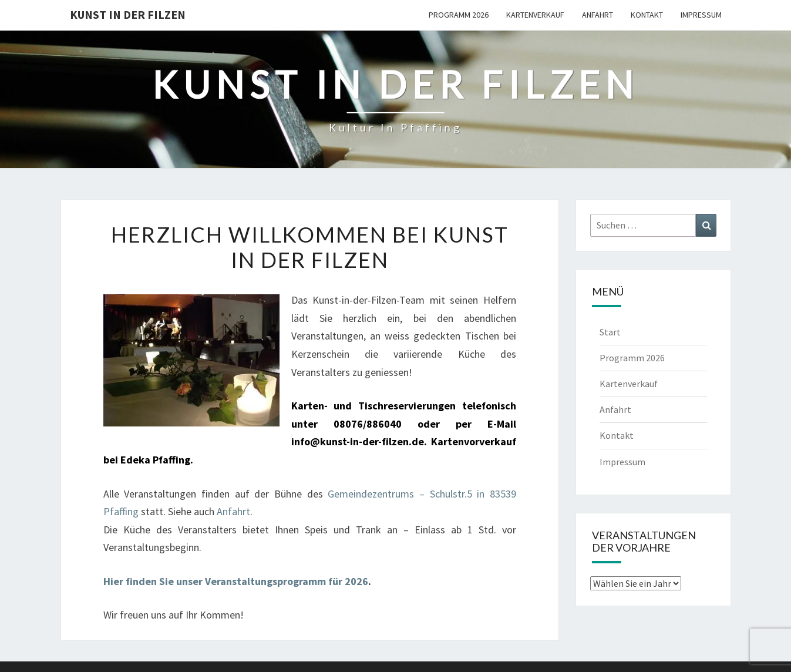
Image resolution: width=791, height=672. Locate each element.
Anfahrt (598, 15)
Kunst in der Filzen (128, 14)
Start (610, 332)
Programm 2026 (459, 15)
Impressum (701, 15)
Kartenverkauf (535, 15)
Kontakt (647, 15)
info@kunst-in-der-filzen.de (358, 441)
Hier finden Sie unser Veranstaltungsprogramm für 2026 (236, 581)
